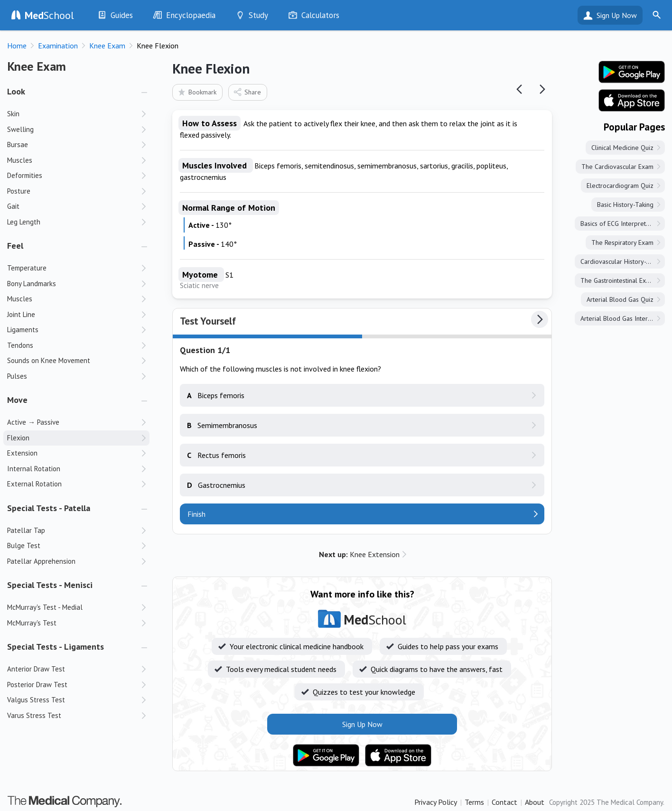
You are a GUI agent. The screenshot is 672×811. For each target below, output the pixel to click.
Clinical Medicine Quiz (622, 148)
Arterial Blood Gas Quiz (620, 299)
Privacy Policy (436, 802)
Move (17, 400)
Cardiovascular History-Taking (622, 261)
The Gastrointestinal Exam (617, 280)
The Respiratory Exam (622, 242)
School (49, 15)
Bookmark (197, 92)
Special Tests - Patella (49, 508)
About (535, 802)
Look (16, 91)
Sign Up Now (617, 15)
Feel (15, 246)
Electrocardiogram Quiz (620, 186)
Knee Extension (359, 554)
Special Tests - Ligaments (56, 647)
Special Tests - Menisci (50, 585)
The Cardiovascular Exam (617, 167)
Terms (474, 802)
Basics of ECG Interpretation (620, 224)
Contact (504, 802)
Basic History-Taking (625, 205)
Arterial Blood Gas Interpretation (623, 318)
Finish (196, 514)
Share (247, 92)
